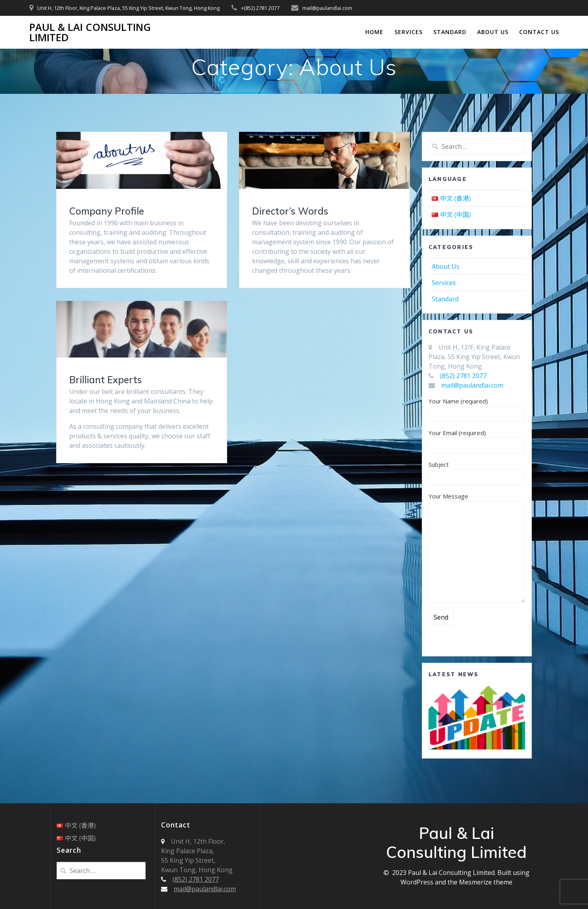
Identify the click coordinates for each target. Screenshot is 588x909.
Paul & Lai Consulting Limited (90, 32)
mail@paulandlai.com (472, 385)
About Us (493, 32)
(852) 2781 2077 (463, 376)
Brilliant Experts (106, 380)
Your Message (477, 548)
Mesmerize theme (486, 882)
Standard (450, 32)
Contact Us (539, 32)
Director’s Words (290, 211)
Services (409, 32)
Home (374, 32)
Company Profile (107, 211)
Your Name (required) (477, 409)
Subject (477, 473)
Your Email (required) (477, 441)
